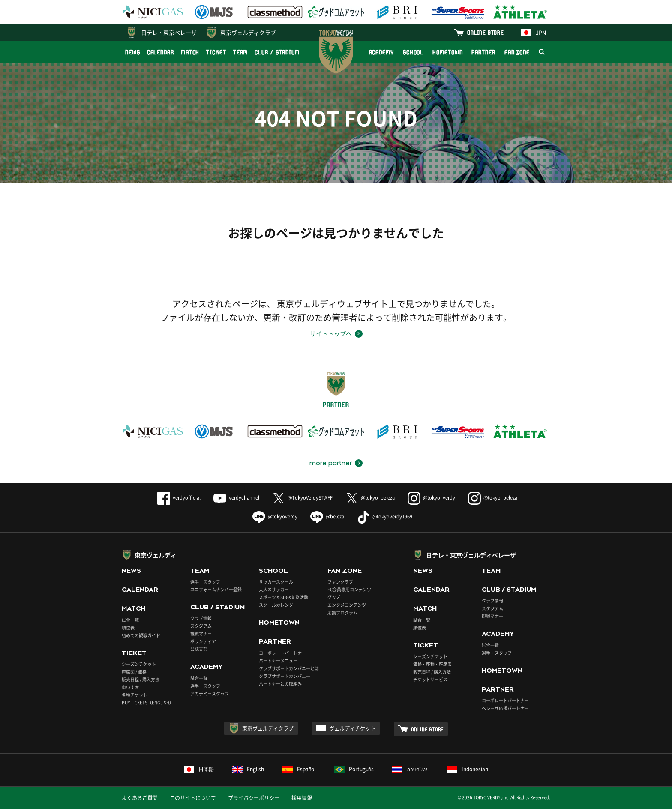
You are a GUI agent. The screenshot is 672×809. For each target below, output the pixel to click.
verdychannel (236, 498)
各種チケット (135, 695)
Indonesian (468, 769)
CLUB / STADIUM (277, 52)
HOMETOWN (447, 52)
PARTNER (483, 52)
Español (299, 769)
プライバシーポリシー (254, 798)
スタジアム (201, 626)
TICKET (216, 52)
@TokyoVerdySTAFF (302, 498)
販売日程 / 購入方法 (141, 679)
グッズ (334, 597)
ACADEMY (381, 52)
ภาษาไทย (410, 769)
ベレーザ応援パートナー (505, 708)
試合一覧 (130, 620)
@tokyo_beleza (370, 498)
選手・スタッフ (205, 582)
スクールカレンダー (278, 605)
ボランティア (203, 641)
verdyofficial (179, 498)
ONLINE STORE (486, 32)
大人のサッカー (274, 589)
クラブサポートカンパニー (285, 676)
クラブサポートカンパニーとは (289, 668)
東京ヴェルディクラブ (248, 32)
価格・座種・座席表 (432, 664)
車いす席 (130, 687)
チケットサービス (430, 679)
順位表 (128, 628)
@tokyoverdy (275, 517)
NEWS (133, 52)
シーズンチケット (139, 664)
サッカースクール (276, 582)
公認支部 (199, 649)
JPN (534, 32)
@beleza (327, 517)
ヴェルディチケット (352, 728)
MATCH (190, 52)
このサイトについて (193, 798)
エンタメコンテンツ (347, 605)
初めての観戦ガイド (141, 635)
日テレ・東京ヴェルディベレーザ (471, 555)
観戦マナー (201, 634)
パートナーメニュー (278, 661)
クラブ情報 (201, 618)
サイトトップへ (331, 333)
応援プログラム (342, 613)
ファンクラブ (340, 582)
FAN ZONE (517, 52)
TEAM (241, 52)
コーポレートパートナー (282, 653)
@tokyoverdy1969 (385, 517)
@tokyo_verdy (431, 498)
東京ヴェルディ (156, 555)
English (248, 769)
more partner (331, 463)
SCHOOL (413, 52)
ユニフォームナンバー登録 (216, 589)
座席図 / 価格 (134, 672)
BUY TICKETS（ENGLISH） (148, 703)
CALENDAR (160, 52)
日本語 (199, 769)
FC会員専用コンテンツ (349, 589)
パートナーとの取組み (280, 684)
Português (354, 769)
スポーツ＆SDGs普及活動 (283, 597)
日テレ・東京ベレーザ (169, 32)
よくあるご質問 (140, 798)
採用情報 (302, 798)
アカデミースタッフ (210, 694)
